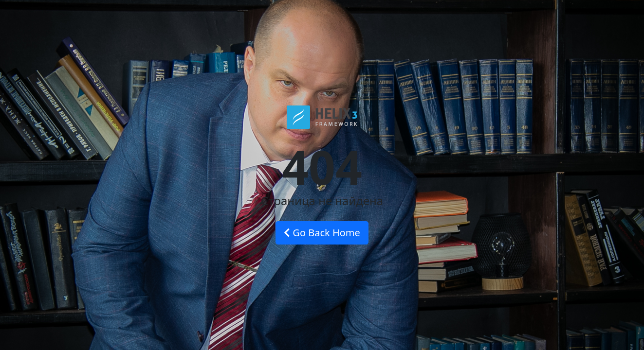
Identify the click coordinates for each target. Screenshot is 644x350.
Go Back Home (322, 233)
